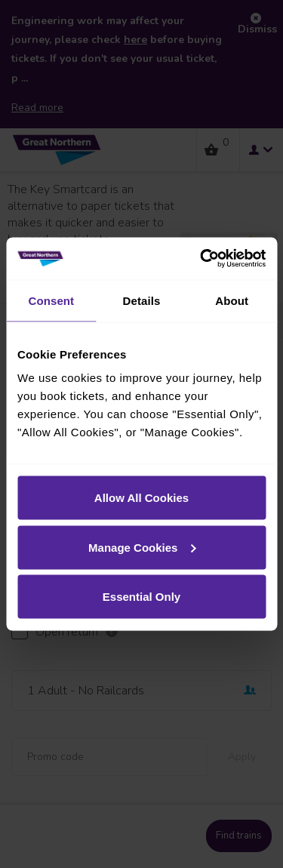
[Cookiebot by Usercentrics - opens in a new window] (201, 259)
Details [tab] (142, 300)
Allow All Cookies (141, 498)
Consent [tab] (51, 300)
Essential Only (141, 597)
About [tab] (232, 300)
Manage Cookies (142, 547)
